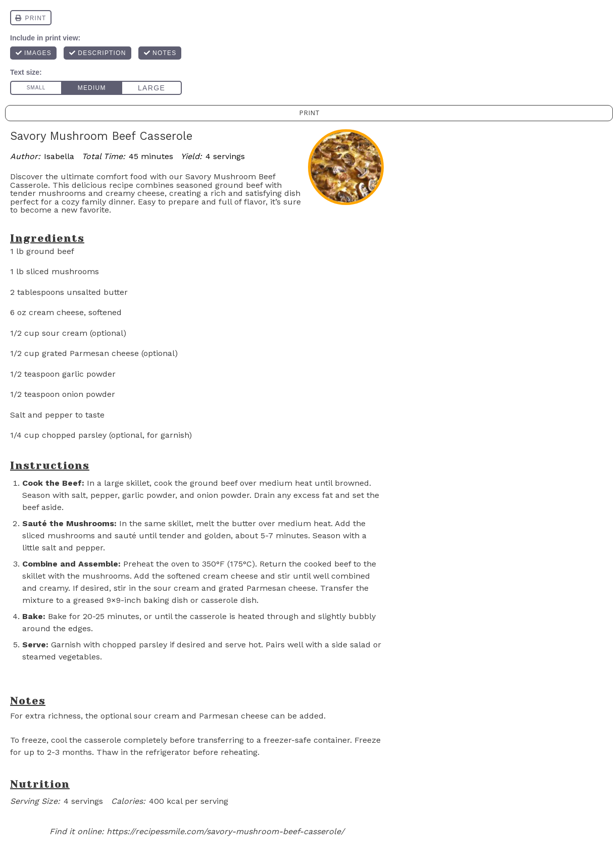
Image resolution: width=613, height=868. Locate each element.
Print (309, 113)
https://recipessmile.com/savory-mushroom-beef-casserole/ (225, 831)
